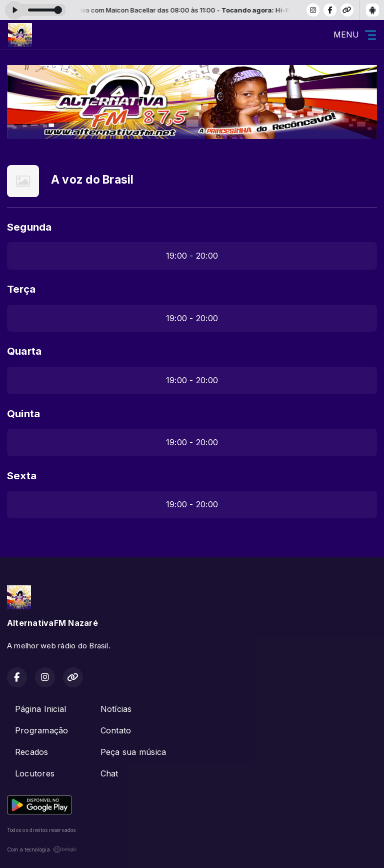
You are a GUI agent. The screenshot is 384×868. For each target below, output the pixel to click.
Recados (32, 752)
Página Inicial (40, 709)
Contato (116, 730)
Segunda (29, 227)
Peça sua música (133, 752)
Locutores (35, 773)
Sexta (22, 476)
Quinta (23, 413)
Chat (109, 773)
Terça (21, 289)
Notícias (116, 709)
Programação (42, 730)
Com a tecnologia (42, 849)
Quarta (24, 351)
